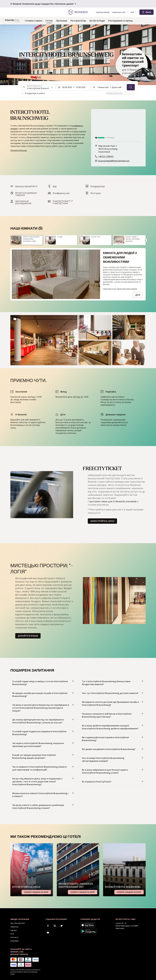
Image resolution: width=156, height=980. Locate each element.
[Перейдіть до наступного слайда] (146, 240)
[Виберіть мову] (120, 12)
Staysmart (14, 927)
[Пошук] (131, 87)
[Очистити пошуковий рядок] (52, 87)
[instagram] (55, 926)
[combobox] (38, 87)
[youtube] (48, 933)
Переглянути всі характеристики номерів (120, 289)
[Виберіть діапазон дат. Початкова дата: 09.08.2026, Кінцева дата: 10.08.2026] (73, 87)
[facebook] (48, 926)
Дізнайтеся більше (28, 636)
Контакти (14, 937)
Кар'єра (13, 930)
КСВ (12, 934)
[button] (44, 340)
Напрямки (14, 941)
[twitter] (62, 926)
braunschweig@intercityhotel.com (114, 161)
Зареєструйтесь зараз (102, 521)
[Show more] (15, 319)
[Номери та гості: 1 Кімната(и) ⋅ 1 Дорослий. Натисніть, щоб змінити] (108, 87)
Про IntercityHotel (18, 923)
